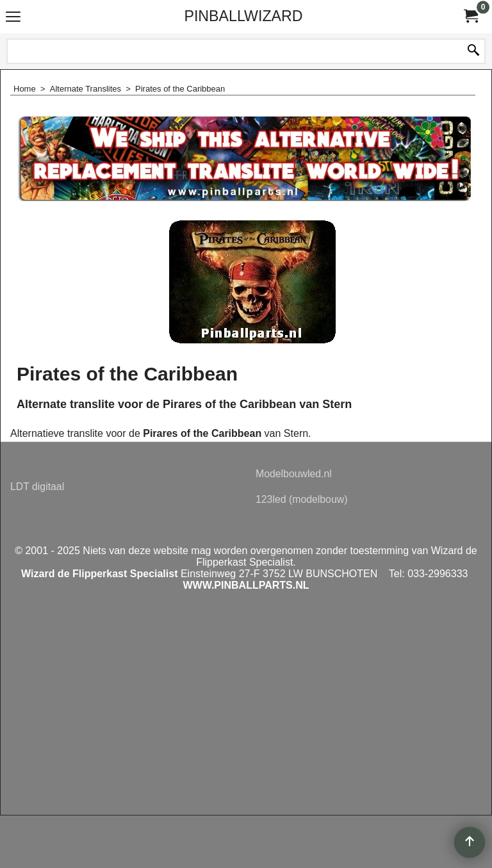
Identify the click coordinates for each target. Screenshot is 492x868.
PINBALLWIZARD (243, 16)
